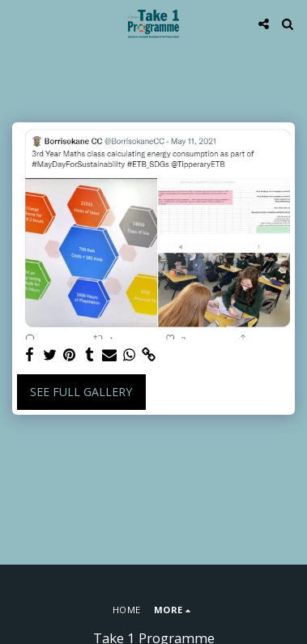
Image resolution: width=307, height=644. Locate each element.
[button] (18, 23)
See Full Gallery (81, 392)
